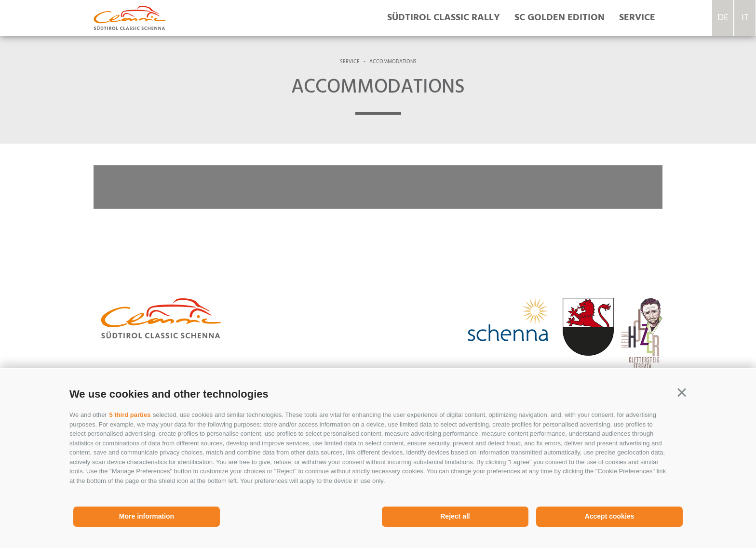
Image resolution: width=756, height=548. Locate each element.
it (745, 18)
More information (147, 516)
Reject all (455, 516)
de (723, 18)
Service (637, 18)
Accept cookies (610, 516)
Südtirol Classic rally (444, 18)
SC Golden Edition (560, 18)
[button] (682, 393)
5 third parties (130, 415)
